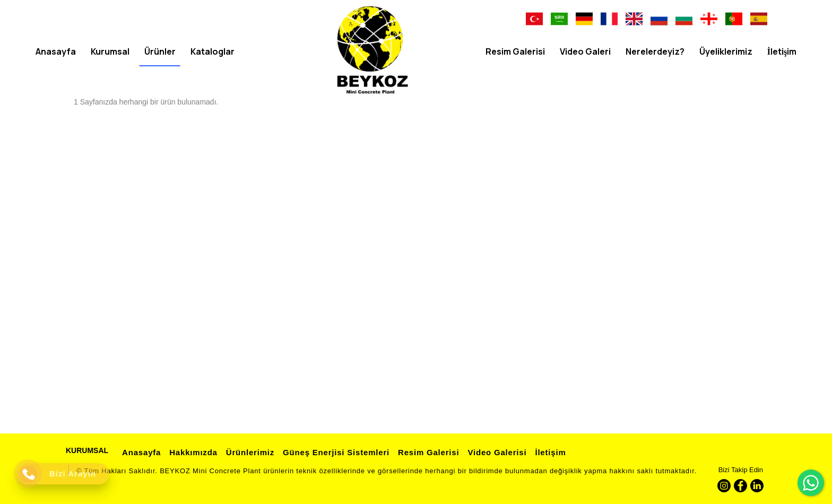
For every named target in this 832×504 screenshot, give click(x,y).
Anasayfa (140, 452)
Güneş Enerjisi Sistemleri (335, 452)
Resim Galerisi (427, 452)
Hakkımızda (192, 452)
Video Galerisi (495, 452)
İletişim (549, 452)
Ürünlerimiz (249, 452)
